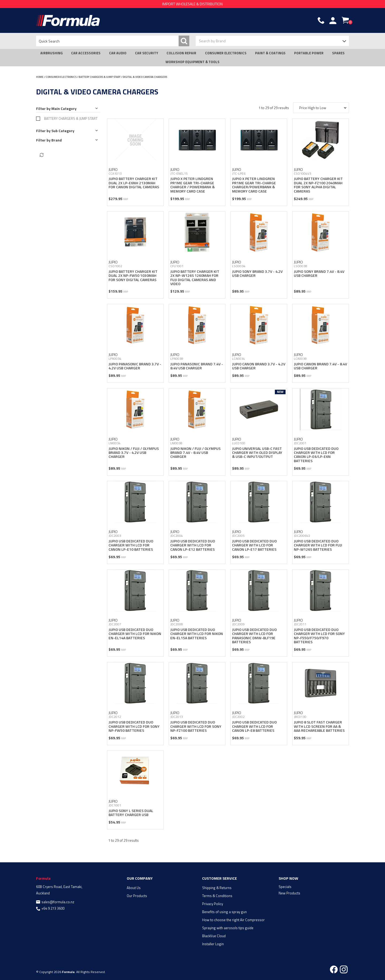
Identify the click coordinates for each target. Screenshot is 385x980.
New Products (289, 893)
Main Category (64, 108)
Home (40, 77)
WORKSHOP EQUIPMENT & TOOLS (192, 62)
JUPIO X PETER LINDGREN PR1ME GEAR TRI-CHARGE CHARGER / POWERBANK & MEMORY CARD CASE (192, 185)
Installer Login (213, 944)
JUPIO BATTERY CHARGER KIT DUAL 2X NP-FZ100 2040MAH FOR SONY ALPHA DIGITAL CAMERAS (318, 185)
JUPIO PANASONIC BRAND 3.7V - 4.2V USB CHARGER (135, 366)
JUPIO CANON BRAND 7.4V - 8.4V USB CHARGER (320, 366)
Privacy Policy (213, 904)
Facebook (334, 969)
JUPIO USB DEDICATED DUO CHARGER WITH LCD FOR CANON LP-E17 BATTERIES (254, 545)
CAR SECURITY (147, 53)
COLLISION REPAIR (181, 53)
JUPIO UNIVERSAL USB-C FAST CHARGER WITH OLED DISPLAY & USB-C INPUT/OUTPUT (257, 453)
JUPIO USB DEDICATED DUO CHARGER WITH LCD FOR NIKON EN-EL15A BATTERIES (197, 634)
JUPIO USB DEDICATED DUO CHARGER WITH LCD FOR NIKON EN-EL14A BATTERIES (135, 634)
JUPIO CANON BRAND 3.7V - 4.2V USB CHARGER (259, 366)
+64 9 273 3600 (53, 908)
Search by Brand (212, 41)
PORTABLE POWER (309, 53)
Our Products (137, 896)
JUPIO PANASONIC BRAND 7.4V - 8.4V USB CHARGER (197, 366)
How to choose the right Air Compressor (233, 920)
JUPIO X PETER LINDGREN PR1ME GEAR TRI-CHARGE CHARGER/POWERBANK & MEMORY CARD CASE (254, 185)
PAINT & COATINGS (270, 53)
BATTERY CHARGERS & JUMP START (100, 77)
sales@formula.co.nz (58, 902)
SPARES (338, 53)
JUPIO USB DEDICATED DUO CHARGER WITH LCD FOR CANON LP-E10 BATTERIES (131, 545)
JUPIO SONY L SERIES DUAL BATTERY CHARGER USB (131, 813)
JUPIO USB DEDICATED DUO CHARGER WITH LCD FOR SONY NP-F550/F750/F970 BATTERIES (319, 636)
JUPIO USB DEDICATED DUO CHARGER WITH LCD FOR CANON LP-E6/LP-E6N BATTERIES (316, 455)
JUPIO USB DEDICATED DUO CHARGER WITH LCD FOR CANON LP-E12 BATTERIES (193, 545)
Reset (41, 155)
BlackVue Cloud (214, 936)
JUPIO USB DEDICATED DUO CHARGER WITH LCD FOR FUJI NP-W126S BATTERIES (318, 545)
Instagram (344, 969)
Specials (285, 887)
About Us (134, 888)
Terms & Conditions (217, 896)
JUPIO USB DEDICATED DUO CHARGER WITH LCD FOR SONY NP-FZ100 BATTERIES (196, 726)
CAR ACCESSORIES (86, 53)
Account (333, 21)
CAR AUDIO (118, 53)
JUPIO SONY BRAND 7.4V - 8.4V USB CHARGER (319, 273)
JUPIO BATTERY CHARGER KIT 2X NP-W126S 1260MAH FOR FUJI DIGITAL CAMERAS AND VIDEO (195, 277)
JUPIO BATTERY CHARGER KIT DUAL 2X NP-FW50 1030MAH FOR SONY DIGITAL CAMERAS (133, 275)
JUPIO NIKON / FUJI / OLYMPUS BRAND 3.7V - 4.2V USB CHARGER (134, 453)
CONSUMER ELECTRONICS (226, 53)
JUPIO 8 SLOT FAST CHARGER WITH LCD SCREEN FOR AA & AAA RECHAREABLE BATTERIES (319, 726)
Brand (57, 140)
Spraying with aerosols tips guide (228, 928)
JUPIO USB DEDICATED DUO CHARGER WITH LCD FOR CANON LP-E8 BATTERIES (254, 726)
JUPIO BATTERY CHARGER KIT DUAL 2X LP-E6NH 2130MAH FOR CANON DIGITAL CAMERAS (134, 183)
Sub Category (63, 131)
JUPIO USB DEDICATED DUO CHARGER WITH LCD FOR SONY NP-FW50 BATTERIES (134, 726)
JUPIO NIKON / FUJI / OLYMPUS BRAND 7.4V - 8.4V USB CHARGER (195, 453)
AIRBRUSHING (51, 53)
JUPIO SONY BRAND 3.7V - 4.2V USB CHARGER (257, 273)
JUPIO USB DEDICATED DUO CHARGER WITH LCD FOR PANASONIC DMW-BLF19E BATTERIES (254, 636)
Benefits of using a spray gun (224, 912)
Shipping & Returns (217, 888)
